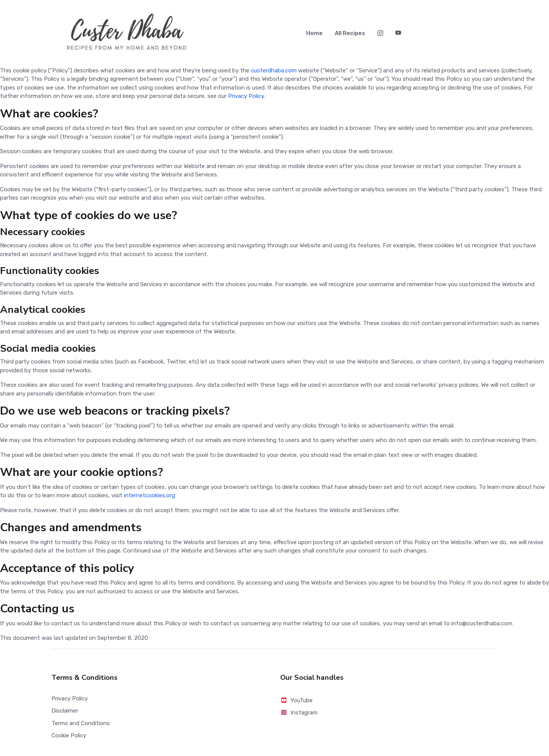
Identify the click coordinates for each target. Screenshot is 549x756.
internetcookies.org (149, 498)
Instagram (299, 715)
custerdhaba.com (274, 73)
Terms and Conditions (81, 726)
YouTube (296, 703)
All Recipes (350, 34)
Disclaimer (65, 713)
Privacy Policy (246, 99)
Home (314, 34)
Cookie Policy (69, 738)
